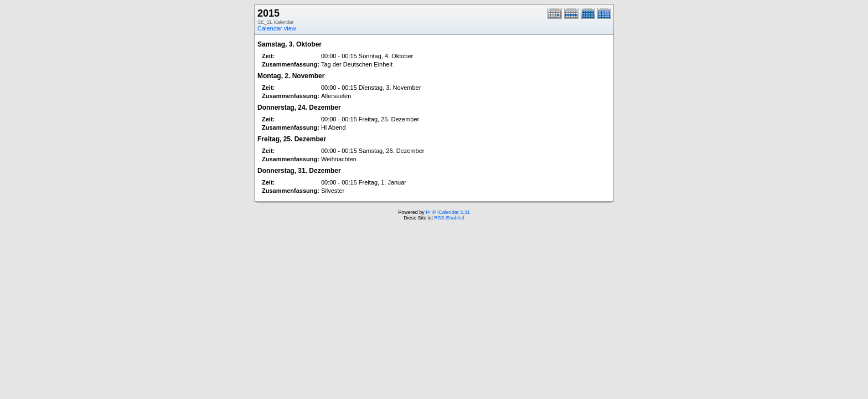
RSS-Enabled (449, 218)
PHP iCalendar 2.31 (448, 212)
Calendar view (277, 28)
